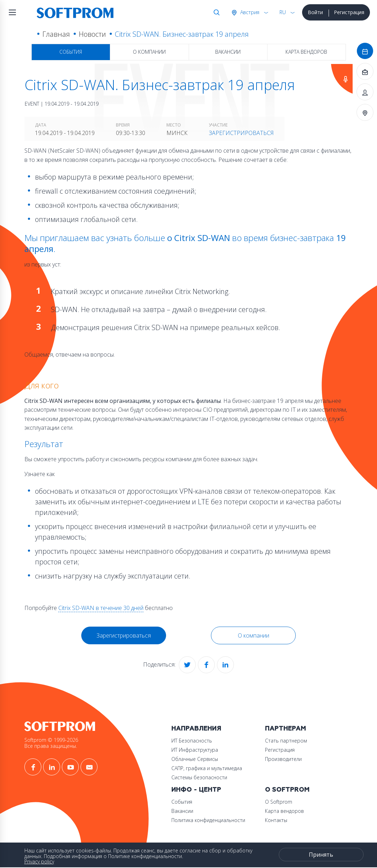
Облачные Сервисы (195, 759)
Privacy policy (39, 861)
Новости (92, 34)
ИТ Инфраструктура (195, 750)
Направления (196, 729)
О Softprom (287, 790)
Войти (315, 12)
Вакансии (228, 52)
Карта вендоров (306, 52)
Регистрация (349, 12)
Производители (283, 759)
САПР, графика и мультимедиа (207, 768)
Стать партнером (286, 741)
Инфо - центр (196, 790)
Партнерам (285, 729)
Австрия (249, 12)
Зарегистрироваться (241, 133)
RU (283, 12)
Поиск (215, 12)
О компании (149, 52)
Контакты (276, 820)
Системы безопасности (199, 777)
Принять (321, 855)
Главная (56, 34)
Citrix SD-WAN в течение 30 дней (101, 608)
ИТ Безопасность (192, 741)
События (71, 52)
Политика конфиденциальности (208, 820)
